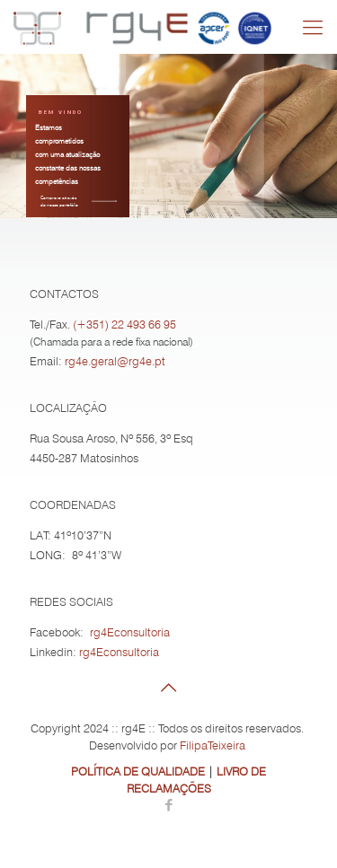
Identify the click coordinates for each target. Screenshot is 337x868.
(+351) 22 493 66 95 (124, 324)
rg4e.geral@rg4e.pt (115, 361)
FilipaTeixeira (213, 745)
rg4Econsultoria (130, 632)
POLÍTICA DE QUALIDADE (138, 771)
